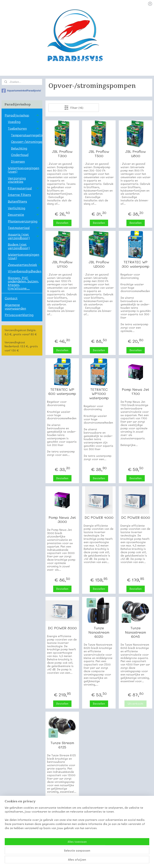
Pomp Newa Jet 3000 (62, 520)
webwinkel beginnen (87, 861)
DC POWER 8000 (62, 628)
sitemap (63, 861)
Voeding (24, 122)
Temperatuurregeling (27, 135)
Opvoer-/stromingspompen (27, 141)
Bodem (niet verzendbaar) (19, 246)
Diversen (18, 161)
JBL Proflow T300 (62, 154)
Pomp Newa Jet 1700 (136, 392)
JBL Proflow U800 (136, 154)
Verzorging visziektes (17, 180)
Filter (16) (74, 108)
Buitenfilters (17, 201)
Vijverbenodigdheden (25, 271)
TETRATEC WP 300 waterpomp (136, 264)
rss (71, 861)
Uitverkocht (136, 704)
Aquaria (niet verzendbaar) (24, 236)
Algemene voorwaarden (15, 306)
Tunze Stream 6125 (62, 745)
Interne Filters (19, 195)
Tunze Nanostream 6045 (136, 632)
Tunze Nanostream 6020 (99, 632)
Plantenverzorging (25, 221)
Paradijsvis (9, 838)
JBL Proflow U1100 (62, 264)
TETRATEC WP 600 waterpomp (62, 392)
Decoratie (24, 214)
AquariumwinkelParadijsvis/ (21, 91)
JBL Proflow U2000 (99, 264)
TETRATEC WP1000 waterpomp (99, 394)
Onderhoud (20, 155)
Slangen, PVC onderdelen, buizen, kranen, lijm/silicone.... (23, 283)
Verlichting (24, 208)
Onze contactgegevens (18, 842)
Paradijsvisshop (22, 115)
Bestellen (62, 223)
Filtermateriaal (24, 188)
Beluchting (19, 148)
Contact (11, 298)
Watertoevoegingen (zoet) (24, 170)
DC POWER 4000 (99, 518)
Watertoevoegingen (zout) (25, 256)
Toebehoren (24, 128)
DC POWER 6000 (136, 518)
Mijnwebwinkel (123, 861)
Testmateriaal (24, 228)
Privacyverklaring (19, 315)
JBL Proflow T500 (99, 154)
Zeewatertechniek (24, 265)
